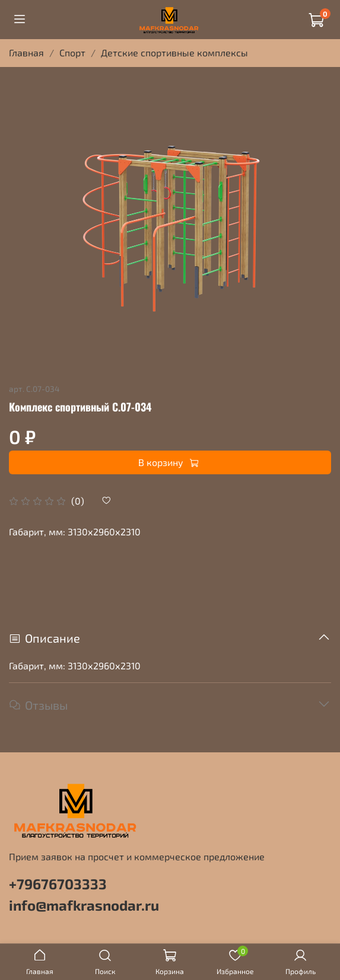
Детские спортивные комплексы (174, 52)
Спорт (72, 52)
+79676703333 (58, 884)
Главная (26, 52)
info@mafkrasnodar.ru (84, 905)
